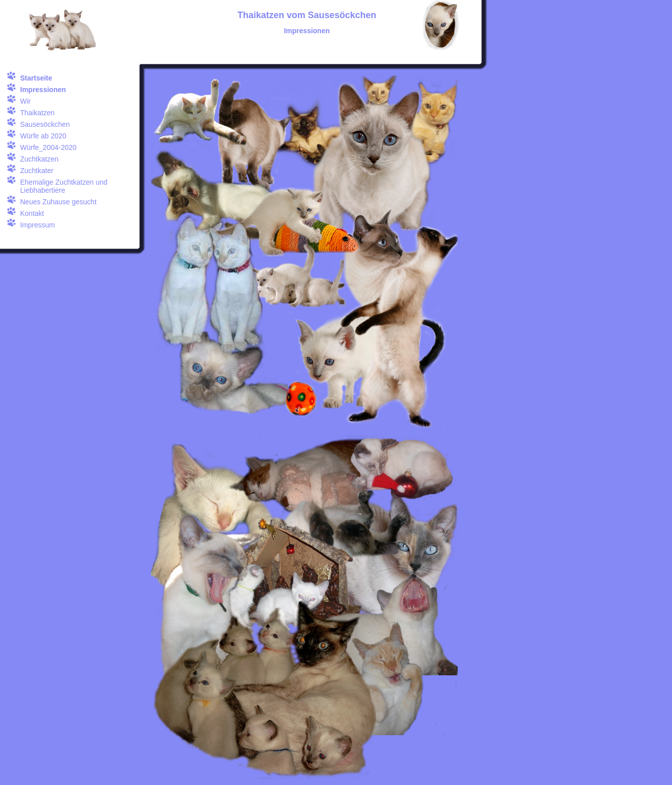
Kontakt (32, 213)
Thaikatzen (37, 113)
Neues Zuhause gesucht (58, 202)
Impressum (37, 225)
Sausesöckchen (45, 124)
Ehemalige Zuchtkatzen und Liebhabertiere (64, 186)
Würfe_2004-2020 (48, 147)
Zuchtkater (37, 171)
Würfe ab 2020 (43, 136)
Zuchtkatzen (39, 159)
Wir (25, 101)
